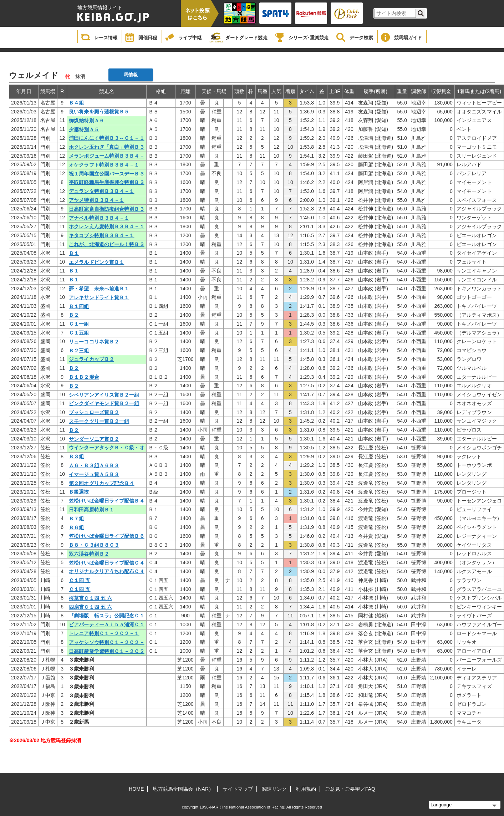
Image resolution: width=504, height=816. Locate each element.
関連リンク (274, 789)
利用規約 (306, 789)
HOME (136, 789)
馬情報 (131, 75)
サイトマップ (238, 789)
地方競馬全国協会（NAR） (183, 789)
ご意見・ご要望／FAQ (350, 789)
